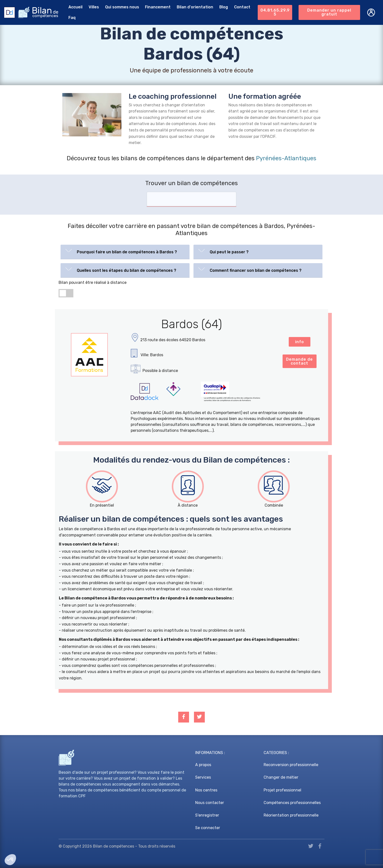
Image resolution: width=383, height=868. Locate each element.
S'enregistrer (207, 815)
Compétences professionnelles (292, 803)
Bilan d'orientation (195, 7)
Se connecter (208, 828)
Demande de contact (299, 361)
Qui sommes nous (122, 7)
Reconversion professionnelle (291, 765)
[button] (125, 251)
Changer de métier (281, 777)
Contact (242, 7)
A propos (203, 765)
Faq (72, 18)
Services (203, 777)
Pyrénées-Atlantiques (286, 158)
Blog (224, 7)
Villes (94, 7)
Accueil (75, 7)
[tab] (125, 252)
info (300, 342)
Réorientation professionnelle (291, 815)
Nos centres (206, 790)
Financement (158, 7)
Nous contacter (210, 803)
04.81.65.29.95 (275, 12)
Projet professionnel (282, 790)
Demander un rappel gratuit (329, 12)
